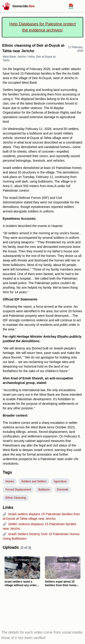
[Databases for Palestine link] (71, 8)
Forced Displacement (18, 490)
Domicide (63, 490)
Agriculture (60, 481)
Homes (10, 481)
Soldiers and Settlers (34, 481)
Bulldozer (44, 490)
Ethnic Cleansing (16, 498)
